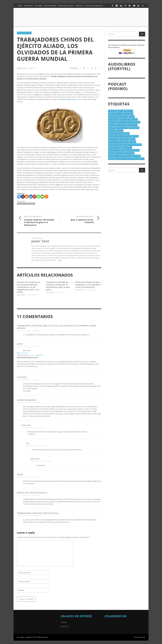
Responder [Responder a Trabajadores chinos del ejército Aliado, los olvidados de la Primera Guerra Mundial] (36, 331)
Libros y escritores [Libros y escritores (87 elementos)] (132, 145)
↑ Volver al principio (139, 637)
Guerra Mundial (29, 204)
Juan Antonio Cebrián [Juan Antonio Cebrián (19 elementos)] (119, 142)
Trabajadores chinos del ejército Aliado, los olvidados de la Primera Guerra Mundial (56, 327)
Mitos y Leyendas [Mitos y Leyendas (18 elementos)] (116, 150)
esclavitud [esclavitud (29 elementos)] (132, 125)
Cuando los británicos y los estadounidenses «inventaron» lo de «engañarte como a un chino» (29, 287)
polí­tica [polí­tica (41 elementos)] (119, 153)
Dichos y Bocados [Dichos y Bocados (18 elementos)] (126, 122)
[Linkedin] (31, 197)
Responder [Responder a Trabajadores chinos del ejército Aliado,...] (37, 516)
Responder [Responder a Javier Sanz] (41, 428)
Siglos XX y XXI (24, 33)
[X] (23, 197)
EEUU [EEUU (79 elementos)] (138, 122)
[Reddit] (27, 197)
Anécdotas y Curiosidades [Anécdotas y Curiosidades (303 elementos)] (121, 114)
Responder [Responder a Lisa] (44, 446)
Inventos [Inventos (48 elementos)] (124, 139)
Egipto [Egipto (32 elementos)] (112, 125)
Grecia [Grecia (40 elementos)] (120, 130)
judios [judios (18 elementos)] (133, 142)
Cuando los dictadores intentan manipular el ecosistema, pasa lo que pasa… (58, 286)
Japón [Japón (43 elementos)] (132, 139)
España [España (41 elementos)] (112, 128)
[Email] (42, 197)
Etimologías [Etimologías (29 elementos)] (122, 128)
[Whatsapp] (39, 197)
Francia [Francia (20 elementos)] (112, 130)
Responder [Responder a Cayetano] (36, 380)
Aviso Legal (20, 637)
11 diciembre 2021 (33, 295)
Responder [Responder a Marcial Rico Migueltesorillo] (36, 495)
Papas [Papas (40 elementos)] (111, 153)
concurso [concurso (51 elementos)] (132, 119)
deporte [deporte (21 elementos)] (112, 122)
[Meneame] (46, 197)
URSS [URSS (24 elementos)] (142, 159)
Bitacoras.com (22, 353)
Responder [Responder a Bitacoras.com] (39, 355)
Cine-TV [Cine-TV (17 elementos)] (123, 119)
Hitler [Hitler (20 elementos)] (128, 136)
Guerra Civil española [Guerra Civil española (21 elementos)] (119, 133)
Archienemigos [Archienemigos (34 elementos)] (116, 116)
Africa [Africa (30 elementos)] (111, 111)
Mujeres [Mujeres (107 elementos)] (129, 150)
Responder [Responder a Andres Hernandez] (36, 403)
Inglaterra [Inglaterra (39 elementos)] (114, 139)
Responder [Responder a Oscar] (36, 477)
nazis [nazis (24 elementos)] (137, 150)
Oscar (20, 475)
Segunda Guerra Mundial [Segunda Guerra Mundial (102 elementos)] (127, 159)
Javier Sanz (21, 295)
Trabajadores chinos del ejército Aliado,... (39, 513)
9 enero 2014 (32, 68)
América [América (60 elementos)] (119, 111)
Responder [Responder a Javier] (36, 346)
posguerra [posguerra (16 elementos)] (129, 153)
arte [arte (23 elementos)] (126, 116)
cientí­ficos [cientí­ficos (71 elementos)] (114, 119)
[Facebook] (19, 197)
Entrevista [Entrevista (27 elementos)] (121, 125)
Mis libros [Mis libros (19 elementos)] (127, 147)
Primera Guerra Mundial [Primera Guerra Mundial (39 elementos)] (120, 156)
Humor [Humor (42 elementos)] (135, 136)
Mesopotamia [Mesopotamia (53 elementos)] (115, 147)
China (19, 204)
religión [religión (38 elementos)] (136, 156)
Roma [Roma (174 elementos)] (111, 159)
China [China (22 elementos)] (132, 116)
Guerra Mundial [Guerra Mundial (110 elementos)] (116, 136)
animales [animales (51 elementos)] (128, 111)
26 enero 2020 (90, 290)
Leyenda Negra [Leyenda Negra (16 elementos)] (115, 145)
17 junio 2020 (60, 292)
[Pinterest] (35, 197)
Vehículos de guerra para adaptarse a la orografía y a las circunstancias (88, 285)
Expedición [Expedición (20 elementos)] (134, 128)
